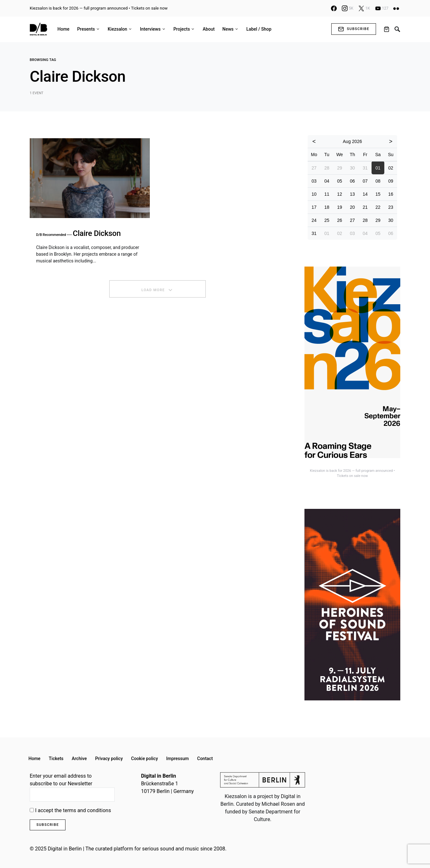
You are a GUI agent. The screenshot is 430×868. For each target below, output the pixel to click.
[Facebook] (334, 8)
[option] (352, 373)
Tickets (56, 759)
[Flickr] (396, 8)
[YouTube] (382, 8)
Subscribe (354, 29)
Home (35, 759)
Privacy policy (109, 759)
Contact (205, 759)
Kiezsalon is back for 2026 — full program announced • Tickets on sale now (99, 8)
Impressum (177, 759)
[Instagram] (348, 8)
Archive (79, 759)
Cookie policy (144, 759)
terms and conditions (87, 810)
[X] (364, 8)
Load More (153, 290)
